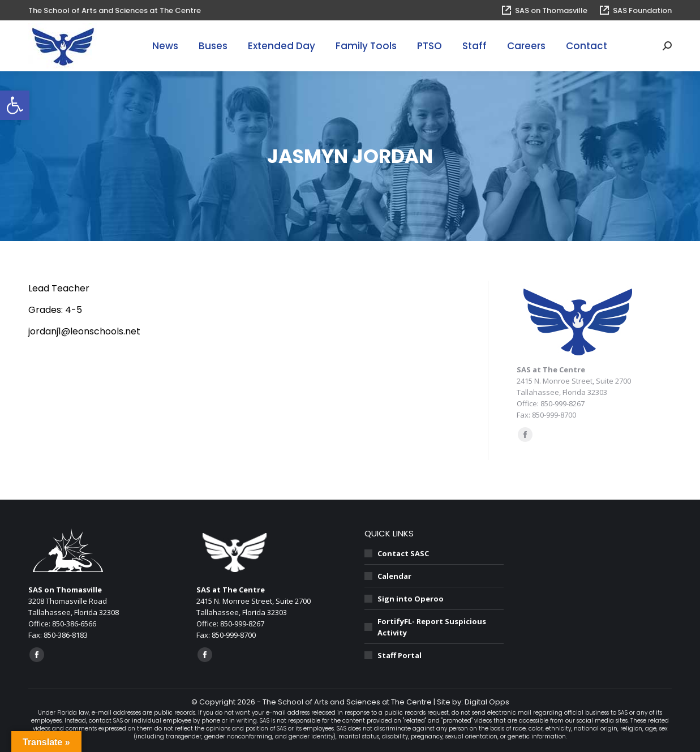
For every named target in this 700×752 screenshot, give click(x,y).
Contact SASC (403, 553)
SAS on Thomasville (544, 10)
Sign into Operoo (411, 599)
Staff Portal (400, 655)
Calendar (394, 576)
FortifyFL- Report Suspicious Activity (432, 627)
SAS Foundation (635, 10)
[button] (15, 105)
